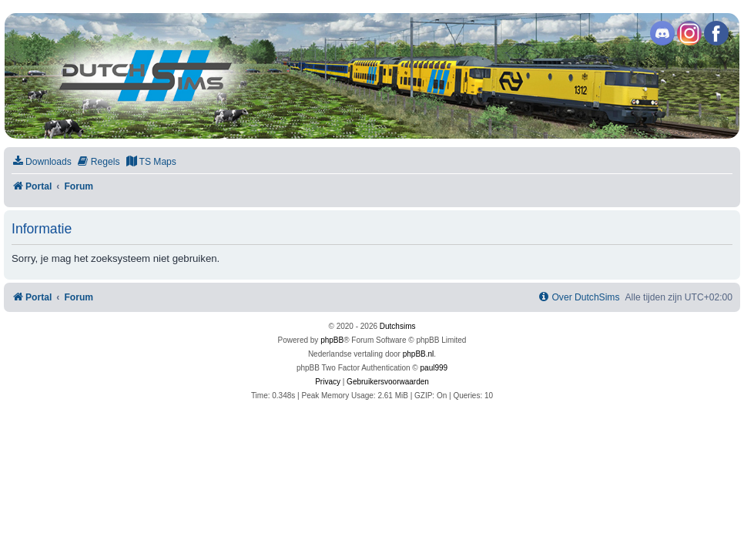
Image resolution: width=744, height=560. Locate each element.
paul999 (434, 368)
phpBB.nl (419, 354)
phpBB (332, 340)
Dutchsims (398, 326)
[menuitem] (42, 162)
